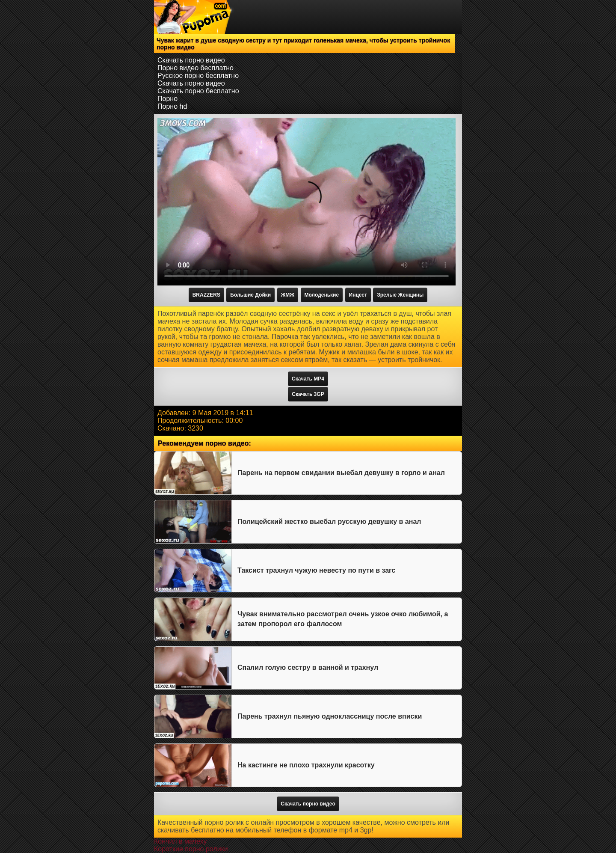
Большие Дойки (250, 295)
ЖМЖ (288, 295)
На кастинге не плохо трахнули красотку (306, 765)
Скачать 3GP (308, 394)
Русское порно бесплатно (198, 76)
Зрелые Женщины (400, 295)
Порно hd (172, 106)
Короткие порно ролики (191, 849)
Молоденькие (322, 295)
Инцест (358, 295)
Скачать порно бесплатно (198, 91)
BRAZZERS (206, 295)
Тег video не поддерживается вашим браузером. (307, 202)
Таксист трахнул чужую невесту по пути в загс (316, 570)
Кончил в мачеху (180, 841)
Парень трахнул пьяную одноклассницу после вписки (330, 716)
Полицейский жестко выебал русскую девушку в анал (329, 522)
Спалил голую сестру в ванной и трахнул (308, 667)
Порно (167, 99)
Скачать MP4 (308, 379)
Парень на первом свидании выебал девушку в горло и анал (341, 473)
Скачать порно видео (191, 60)
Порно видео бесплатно (195, 68)
